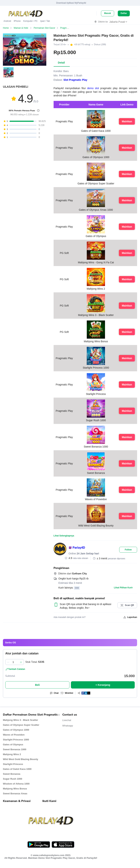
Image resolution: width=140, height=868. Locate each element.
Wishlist (67, 693)
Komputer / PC (31, 21)
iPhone (17, 21)
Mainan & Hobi (24, 28)
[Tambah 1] (21, 662)
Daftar (124, 13)
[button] (13, 76)
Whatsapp (68, 726)
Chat (54, 693)
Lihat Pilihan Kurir (123, 588)
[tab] (61, 63)
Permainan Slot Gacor (47, 28)
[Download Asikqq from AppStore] (63, 844)
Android (7, 21)
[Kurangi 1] (8, 662)
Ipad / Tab (45, 21)
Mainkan (127, 121)
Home (8, 28)
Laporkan (130, 617)
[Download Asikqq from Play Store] (39, 844)
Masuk (107, 13)
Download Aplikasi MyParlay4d (71, 3)
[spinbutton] (15, 662)
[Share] (83, 693)
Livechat (67, 720)
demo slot (93, 88)
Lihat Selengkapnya (64, 536)
